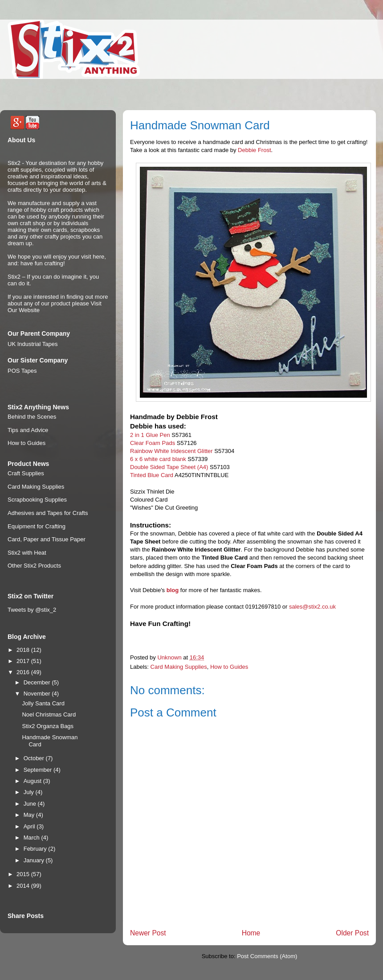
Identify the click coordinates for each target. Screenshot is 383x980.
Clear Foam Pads (153, 443)
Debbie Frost (254, 150)
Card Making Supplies (179, 667)
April (30, 826)
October (35, 758)
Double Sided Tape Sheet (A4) (169, 467)
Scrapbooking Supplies (37, 500)
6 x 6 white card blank (158, 459)
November (38, 694)
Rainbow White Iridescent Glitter (171, 451)
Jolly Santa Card (43, 703)
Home (251, 933)
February (36, 849)
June (31, 804)
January (35, 860)
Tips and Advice (28, 430)
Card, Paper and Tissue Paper (47, 539)
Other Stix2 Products (34, 566)
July (30, 792)
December (38, 682)
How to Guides (229, 667)
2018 (24, 650)
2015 (24, 874)
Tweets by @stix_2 (32, 610)
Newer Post (148, 933)
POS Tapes (22, 371)
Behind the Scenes (32, 417)
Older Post (352, 933)
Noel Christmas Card (49, 714)
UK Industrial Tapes (33, 344)
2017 (24, 661)
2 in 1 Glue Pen (150, 435)
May (30, 815)
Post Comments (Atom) (267, 956)
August (33, 781)
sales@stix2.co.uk (312, 607)
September (39, 770)
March (33, 838)
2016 (24, 672)
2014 (24, 886)
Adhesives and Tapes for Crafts (48, 513)
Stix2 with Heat (27, 553)
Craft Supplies (26, 473)
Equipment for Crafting (37, 526)
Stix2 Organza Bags (48, 726)
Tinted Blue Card (152, 475)
